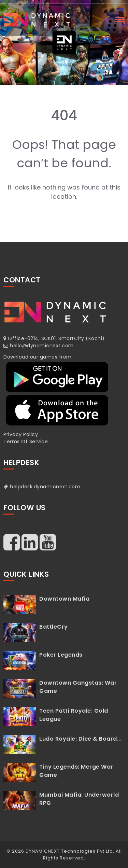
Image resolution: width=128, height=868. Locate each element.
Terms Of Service (26, 442)
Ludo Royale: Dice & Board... (80, 739)
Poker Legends (61, 655)
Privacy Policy (21, 434)
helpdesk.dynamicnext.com (42, 487)
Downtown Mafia (64, 599)
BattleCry (54, 627)
